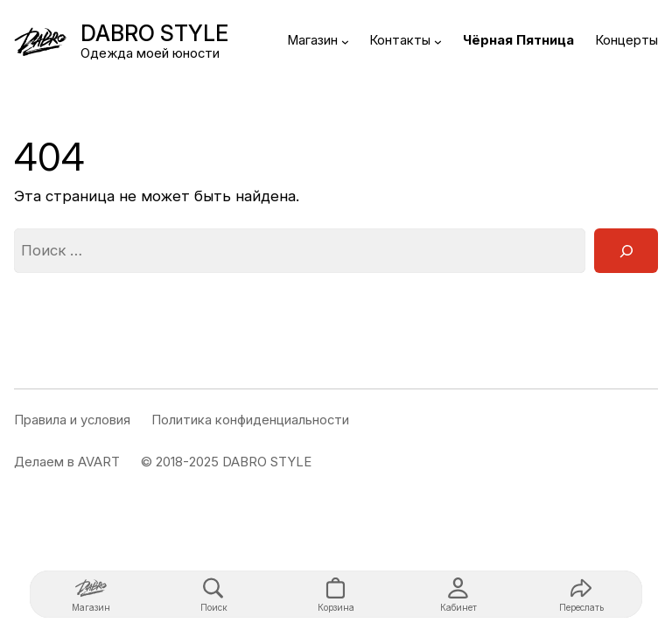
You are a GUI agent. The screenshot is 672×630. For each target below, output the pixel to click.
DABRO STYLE (154, 33)
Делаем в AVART (67, 462)
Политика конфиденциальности (250, 420)
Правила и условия (72, 420)
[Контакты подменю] (438, 42)
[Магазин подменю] (345, 42)
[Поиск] (626, 250)
